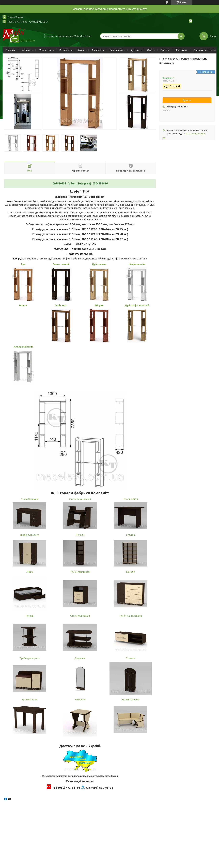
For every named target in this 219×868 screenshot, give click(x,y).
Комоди (131, 572)
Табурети (80, 700)
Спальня (97, 50)
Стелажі (131, 535)
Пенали (80, 535)
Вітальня (64, 50)
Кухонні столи (30, 700)
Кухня (81, 50)
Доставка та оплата (205, 50)
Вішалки (131, 658)
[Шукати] (181, 36)
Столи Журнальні (80, 616)
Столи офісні (131, 499)
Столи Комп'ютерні (80, 499)
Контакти (181, 50)
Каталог (26, 50)
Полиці (30, 616)
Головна (10, 50)
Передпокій (116, 50)
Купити (187, 100)
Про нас (165, 50)
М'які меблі (45, 50)
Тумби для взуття (30, 658)
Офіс (150, 50)
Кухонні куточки (131, 700)
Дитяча (135, 50)
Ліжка (30, 572)
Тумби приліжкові (80, 572)
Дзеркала (80, 658)
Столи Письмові (29, 499)
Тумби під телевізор (131, 616)
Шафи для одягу (30, 535)
